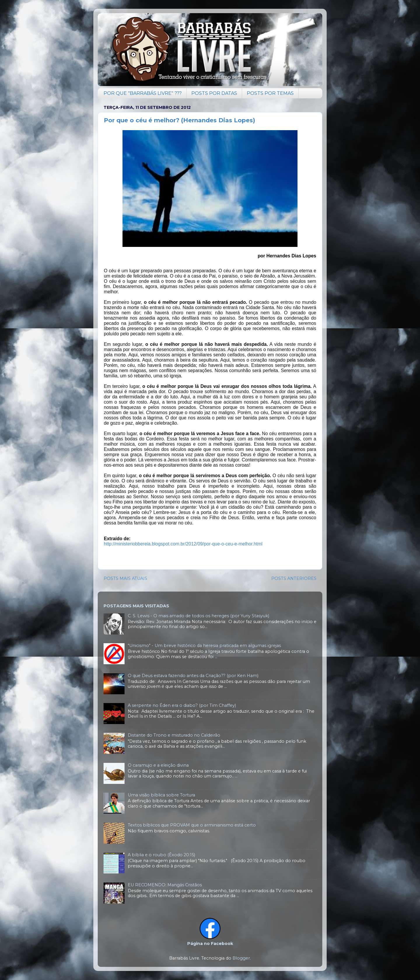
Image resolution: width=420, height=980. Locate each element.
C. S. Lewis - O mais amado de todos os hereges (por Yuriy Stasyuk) (198, 616)
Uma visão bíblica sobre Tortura (161, 795)
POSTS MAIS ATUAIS (125, 578)
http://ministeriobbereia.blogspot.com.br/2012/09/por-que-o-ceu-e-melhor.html (183, 544)
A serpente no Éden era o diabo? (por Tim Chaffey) (182, 705)
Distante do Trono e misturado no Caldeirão (174, 735)
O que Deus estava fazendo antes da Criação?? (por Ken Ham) (193, 676)
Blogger (241, 958)
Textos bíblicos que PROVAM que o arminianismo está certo (192, 825)
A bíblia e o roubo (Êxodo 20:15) (161, 855)
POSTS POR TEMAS (270, 93)
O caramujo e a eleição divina (158, 765)
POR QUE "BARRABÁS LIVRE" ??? (143, 93)
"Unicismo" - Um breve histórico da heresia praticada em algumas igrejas (204, 646)
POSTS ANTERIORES (294, 578)
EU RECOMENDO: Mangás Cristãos (165, 885)
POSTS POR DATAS (214, 93)
